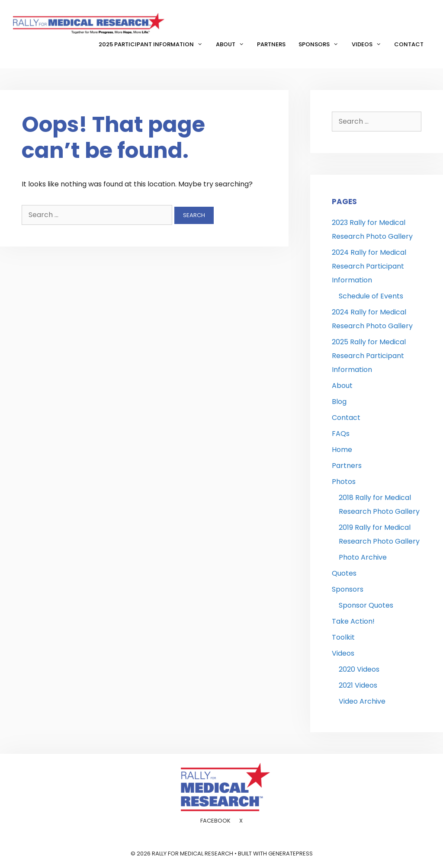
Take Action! (353, 621)
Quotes (344, 573)
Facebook (215, 821)
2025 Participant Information (154, 45)
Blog (339, 402)
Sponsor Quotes (366, 605)
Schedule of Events (371, 296)
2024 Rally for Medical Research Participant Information (369, 266)
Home (342, 450)
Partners (271, 44)
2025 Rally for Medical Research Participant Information (369, 356)
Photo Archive (363, 557)
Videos (370, 45)
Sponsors (322, 45)
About (233, 45)
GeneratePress (291, 854)
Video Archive (362, 701)
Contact (409, 44)
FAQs (341, 434)
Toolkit (343, 637)
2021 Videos (358, 685)
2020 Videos (359, 669)
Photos (344, 482)
